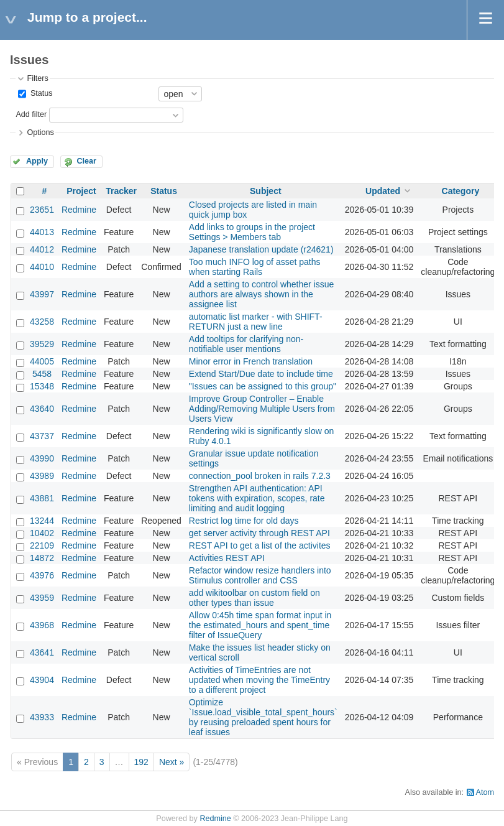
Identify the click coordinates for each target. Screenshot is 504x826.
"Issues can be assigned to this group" (263, 386)
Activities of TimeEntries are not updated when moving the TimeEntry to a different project (259, 680)
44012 (42, 249)
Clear (86, 161)
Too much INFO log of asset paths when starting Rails (255, 267)
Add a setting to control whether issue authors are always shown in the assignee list (261, 294)
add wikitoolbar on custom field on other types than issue (254, 598)
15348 (42, 386)
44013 (42, 232)
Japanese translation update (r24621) (261, 249)
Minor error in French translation (251, 361)
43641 (42, 652)
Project (81, 191)
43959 (42, 598)
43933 (42, 717)
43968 (42, 625)
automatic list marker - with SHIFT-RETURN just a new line (256, 322)
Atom (485, 792)
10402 (42, 533)
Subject (266, 191)
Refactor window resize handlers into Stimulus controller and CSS (260, 575)
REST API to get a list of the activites (260, 545)
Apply (37, 161)
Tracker (121, 191)
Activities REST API (227, 558)
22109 (42, 545)
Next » (172, 762)
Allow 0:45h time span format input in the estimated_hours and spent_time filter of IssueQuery (260, 625)
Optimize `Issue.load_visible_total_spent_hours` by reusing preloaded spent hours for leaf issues (263, 717)
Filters (37, 78)
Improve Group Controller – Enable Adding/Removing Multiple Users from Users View (262, 409)
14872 (42, 558)
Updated (383, 191)
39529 (42, 344)
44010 (42, 267)
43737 (42, 436)
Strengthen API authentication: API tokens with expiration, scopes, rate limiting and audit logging (257, 498)
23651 (42, 210)
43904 (42, 680)
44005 (42, 361)
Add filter (31, 114)
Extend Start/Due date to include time (261, 374)
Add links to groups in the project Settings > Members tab (252, 232)
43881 (42, 498)
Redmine (79, 210)
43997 (42, 294)
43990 (42, 458)
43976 (42, 575)
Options (40, 132)
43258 (42, 322)
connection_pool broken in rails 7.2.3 (260, 476)
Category (461, 191)
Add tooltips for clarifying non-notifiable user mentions (246, 344)
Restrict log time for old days (244, 521)
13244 (42, 521)
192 (141, 762)
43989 (42, 476)
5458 (42, 374)
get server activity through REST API (259, 533)
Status (40, 93)
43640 (42, 409)
